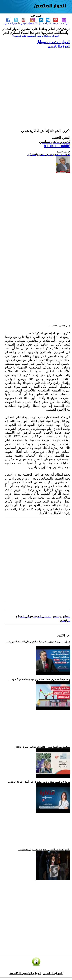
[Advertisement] (36, 84)
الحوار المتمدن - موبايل (53, 42)
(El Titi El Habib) (57, 146)
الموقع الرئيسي (59, 46)
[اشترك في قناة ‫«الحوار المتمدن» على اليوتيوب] (36, 36)
